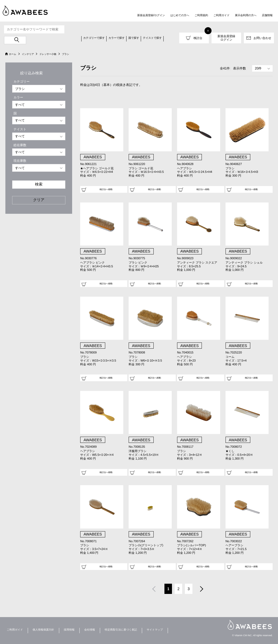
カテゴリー (22, 82)
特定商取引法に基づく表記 (121, 630)
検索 (39, 184)
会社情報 (90, 630)
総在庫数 (20, 145)
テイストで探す (152, 38)
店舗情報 (267, 15)
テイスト (20, 129)
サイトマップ (155, 630)
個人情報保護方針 (43, 630)
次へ (202, 590)
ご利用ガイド (221, 15)
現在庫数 (20, 161)
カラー (18, 97)
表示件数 (240, 68)
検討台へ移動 (106, 189)
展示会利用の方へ (246, 15)
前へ (154, 590)
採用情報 (69, 630)
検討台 (198, 38)
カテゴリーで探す (94, 38)
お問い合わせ (262, 38)
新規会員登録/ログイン (151, 15)
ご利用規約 (201, 15)
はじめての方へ (180, 15)
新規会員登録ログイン (226, 38)
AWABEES (250, 625)
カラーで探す (117, 38)
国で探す (134, 38)
